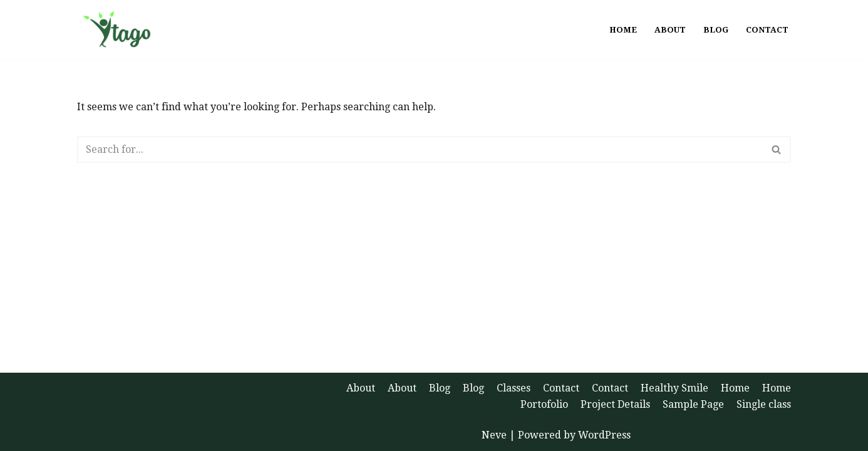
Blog (716, 30)
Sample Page (693, 404)
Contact (767, 30)
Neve (494, 435)
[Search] (420, 149)
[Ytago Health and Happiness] (122, 30)
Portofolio (544, 404)
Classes (514, 388)
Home (623, 30)
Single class (764, 404)
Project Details (615, 404)
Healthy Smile (674, 388)
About (670, 30)
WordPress (604, 435)
